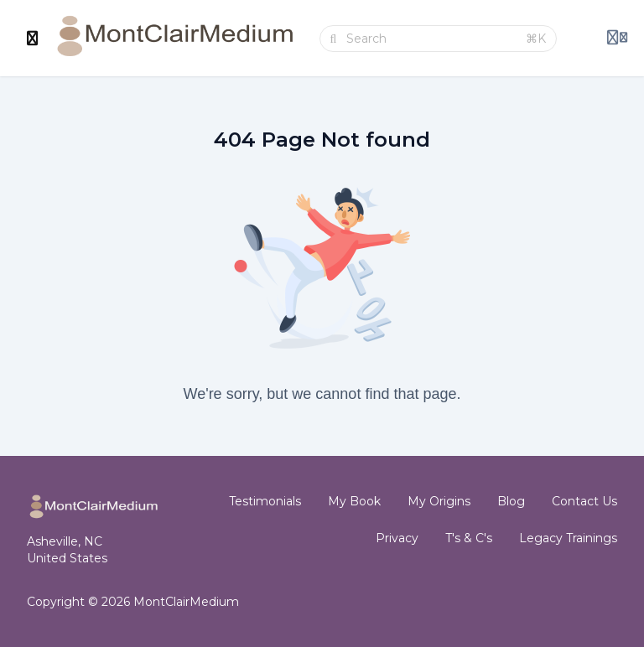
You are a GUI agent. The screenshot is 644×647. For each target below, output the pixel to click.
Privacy (397, 538)
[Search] (431, 39)
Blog (511, 501)
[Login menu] (617, 39)
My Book (354, 501)
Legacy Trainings (568, 538)
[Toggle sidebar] (33, 39)
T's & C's (469, 538)
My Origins (439, 501)
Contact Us (584, 501)
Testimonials (265, 501)
